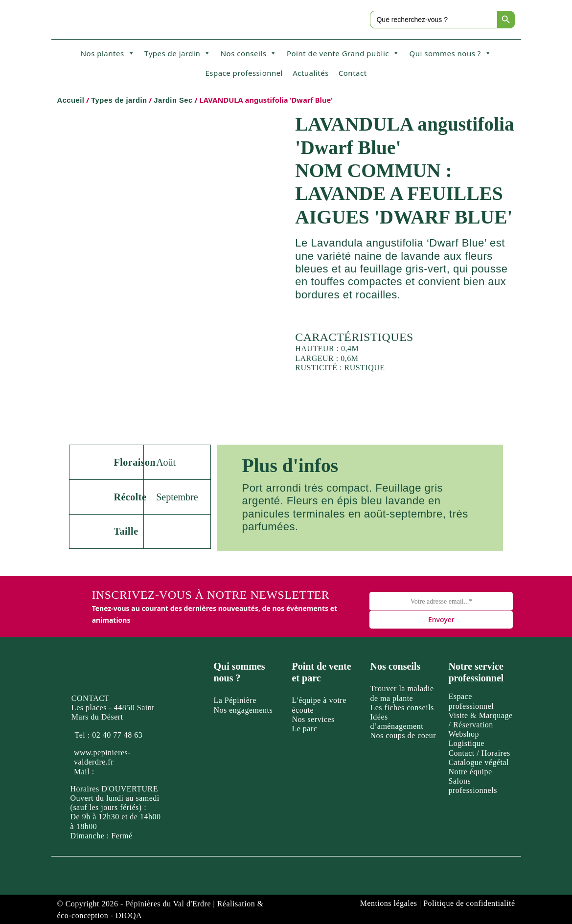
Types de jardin (178, 53)
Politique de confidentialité (469, 903)
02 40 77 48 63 (117, 735)
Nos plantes (108, 53)
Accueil (71, 100)
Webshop (464, 734)
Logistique (466, 743)
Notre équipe (470, 772)
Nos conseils (249, 53)
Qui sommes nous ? (450, 53)
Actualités (311, 73)
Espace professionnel (244, 73)
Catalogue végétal (479, 762)
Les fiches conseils (402, 708)
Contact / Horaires (479, 753)
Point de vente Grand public (343, 53)
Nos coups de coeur (403, 735)
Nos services (313, 719)
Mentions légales (389, 903)
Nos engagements (243, 710)
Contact (353, 73)
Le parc (304, 729)
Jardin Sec (173, 100)
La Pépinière (235, 700)
